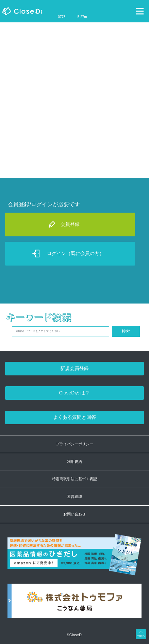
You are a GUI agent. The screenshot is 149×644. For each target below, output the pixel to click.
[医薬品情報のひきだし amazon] (74, 558)
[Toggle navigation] (140, 11)
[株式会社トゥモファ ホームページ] (74, 604)
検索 (126, 331)
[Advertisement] (74, 100)
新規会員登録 (74, 368)
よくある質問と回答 (74, 417)
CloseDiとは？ (74, 393)
